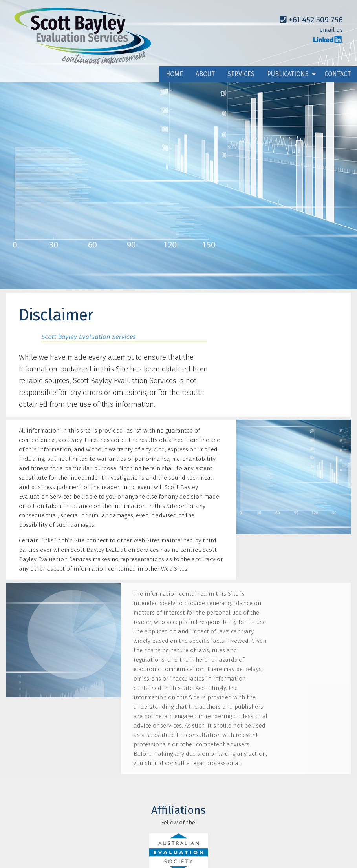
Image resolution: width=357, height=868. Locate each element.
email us (331, 30)
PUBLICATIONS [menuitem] (288, 74)
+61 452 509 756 (311, 20)
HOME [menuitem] (174, 74)
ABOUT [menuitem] (205, 74)
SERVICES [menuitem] (241, 74)
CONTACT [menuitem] (338, 74)
